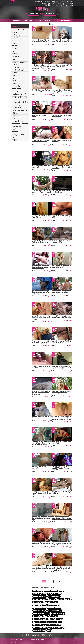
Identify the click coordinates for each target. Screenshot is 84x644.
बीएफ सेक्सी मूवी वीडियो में (40, 628)
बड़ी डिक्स (15, 54)
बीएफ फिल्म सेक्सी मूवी (38, 640)
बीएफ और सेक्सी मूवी (54, 597)
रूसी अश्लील (16, 35)
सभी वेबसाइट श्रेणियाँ (65, 21)
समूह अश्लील (16, 86)
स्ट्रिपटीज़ (15, 132)
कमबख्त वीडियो (17, 21)
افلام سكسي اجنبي (28, 640)
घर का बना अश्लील (18, 30)
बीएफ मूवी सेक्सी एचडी (51, 602)
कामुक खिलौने (17, 89)
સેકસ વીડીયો (69, 5)
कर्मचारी (15, 73)
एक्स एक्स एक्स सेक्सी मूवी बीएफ (54, 591)
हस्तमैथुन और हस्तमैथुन (19, 70)
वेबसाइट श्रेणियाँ (35, 635)
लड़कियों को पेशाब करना (20, 97)
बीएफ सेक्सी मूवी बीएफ (55, 622)
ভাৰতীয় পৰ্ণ (60, 1)
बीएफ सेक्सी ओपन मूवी (39, 611)
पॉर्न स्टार (15, 83)
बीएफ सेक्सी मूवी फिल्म (39, 622)
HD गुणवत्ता (38, 21)
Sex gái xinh (15, 640)
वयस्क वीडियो (50, 635)
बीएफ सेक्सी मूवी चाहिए (56, 619)
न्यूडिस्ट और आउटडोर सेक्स (20, 62)
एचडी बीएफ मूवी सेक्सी (39, 594)
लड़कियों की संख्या (18, 121)
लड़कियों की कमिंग (18, 108)
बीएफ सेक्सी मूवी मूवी (39, 625)
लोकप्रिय (47, 21)
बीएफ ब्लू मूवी (52, 599)
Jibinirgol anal (69, 1)
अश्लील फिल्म (28, 21)
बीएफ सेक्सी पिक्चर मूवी (55, 611)
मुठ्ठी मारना (15, 116)
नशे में (14, 81)
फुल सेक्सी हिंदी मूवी (59, 5)
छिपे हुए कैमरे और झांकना (20, 110)
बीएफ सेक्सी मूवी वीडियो (54, 625)
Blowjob (15, 38)
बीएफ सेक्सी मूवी (37, 616)
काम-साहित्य (16, 105)
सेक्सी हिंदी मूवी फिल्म (47, 5)
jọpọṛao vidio (46, 3)
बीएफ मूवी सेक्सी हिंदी (39, 608)
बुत (13, 51)
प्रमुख (19, 635)
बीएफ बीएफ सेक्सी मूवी (39, 599)
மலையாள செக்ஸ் (49, 1)
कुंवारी (14, 129)
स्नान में (15, 100)
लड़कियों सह (16, 49)
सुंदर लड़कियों (16, 67)
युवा (14, 43)
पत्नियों (14, 75)
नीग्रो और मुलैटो (17, 127)
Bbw (14, 118)
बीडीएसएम (16, 113)
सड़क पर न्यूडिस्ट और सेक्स (20, 102)
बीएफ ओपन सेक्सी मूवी (39, 597)
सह (13, 40)
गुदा (14, 59)
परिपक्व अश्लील (17, 57)
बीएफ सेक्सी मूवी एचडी (51, 616)
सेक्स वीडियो (16, 32)
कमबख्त (15, 65)
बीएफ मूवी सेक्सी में (53, 605)
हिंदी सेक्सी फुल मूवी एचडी (58, 3)
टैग (55, 21)
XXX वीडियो (25, 635)
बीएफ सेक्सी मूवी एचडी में (40, 619)
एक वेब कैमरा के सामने (19, 94)
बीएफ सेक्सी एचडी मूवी (54, 608)
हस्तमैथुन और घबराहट (19, 135)
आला (14, 137)
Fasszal (20, 640)
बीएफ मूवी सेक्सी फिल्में (39, 605)
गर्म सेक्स (14, 642)
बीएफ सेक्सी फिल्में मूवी (58, 613)
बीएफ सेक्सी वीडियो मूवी (57, 628)
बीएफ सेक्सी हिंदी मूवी (39, 630)
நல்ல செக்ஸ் (38, 1)
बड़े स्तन (15, 46)
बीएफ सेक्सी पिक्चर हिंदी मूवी (41, 613)
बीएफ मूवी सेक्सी (37, 602)
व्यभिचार (15, 92)
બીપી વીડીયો (69, 3)
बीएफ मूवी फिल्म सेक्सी (64, 599)
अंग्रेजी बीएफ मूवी (38, 591)
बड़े (13, 78)
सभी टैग (15, 140)
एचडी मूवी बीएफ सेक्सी (54, 594)
